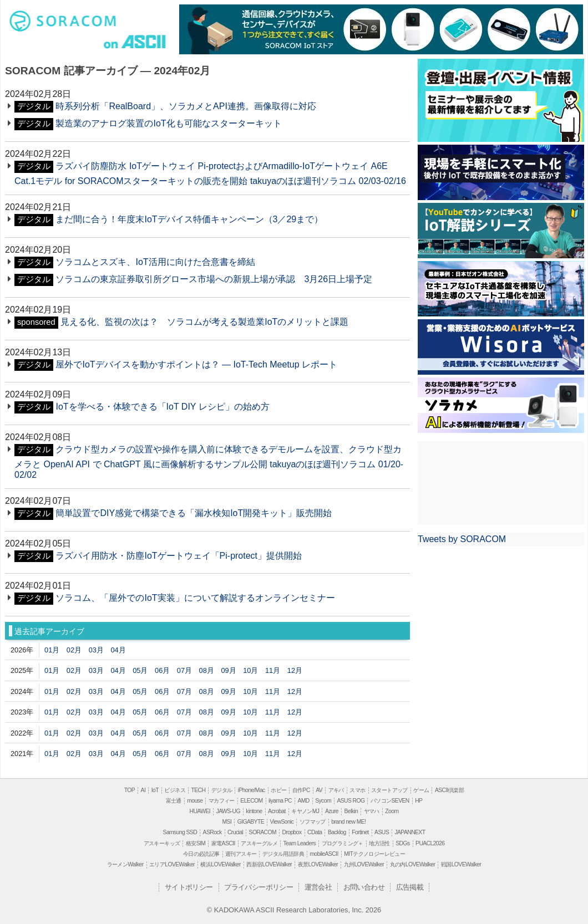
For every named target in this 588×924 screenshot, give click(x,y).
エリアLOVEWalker (172, 864)
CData (315, 832)
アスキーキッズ (162, 843)
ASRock (212, 832)
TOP (130, 790)
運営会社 (318, 887)
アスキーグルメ (259, 843)
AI (143, 790)
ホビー (278, 790)
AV (319, 790)
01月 (52, 650)
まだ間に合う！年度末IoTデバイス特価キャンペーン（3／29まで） (189, 219)
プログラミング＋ (343, 843)
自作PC (301, 790)
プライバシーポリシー (258, 887)
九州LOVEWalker (364, 864)
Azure (332, 811)
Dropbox (292, 832)
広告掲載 (410, 887)
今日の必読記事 (201, 854)
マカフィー (222, 801)
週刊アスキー (241, 854)
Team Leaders (299, 843)
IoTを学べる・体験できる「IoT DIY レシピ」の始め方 (162, 407)
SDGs (402, 843)
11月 (273, 670)
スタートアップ (389, 790)
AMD (303, 801)
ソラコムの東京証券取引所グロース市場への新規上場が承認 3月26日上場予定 (214, 279)
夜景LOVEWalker (318, 864)
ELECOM (251, 801)
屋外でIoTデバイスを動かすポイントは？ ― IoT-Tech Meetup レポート (196, 364)
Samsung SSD (180, 832)
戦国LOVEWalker (461, 864)
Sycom (323, 801)
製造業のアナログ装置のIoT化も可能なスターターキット (168, 123)
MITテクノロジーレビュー (374, 854)
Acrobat (277, 811)
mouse (195, 801)
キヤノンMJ (305, 811)
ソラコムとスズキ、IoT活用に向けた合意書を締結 (155, 262)
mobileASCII (324, 854)
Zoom (392, 811)
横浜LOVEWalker (220, 864)
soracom (65, 24)
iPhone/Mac (252, 790)
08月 (207, 670)
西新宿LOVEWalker (269, 864)
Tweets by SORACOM (462, 539)
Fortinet (360, 832)
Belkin (351, 811)
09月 (228, 670)
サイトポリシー (189, 887)
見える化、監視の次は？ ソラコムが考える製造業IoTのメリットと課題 (204, 322)
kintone (254, 811)
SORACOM (263, 832)
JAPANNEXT (410, 832)
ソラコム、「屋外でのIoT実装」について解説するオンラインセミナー (195, 598)
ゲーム (421, 790)
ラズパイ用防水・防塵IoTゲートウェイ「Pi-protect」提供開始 (179, 556)
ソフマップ (313, 822)
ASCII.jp (142, 43)
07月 (184, 670)
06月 (162, 670)
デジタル (222, 790)
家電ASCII (223, 843)
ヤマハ (372, 811)
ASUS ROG (351, 801)
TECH (198, 790)
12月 (295, 670)
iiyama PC (280, 801)
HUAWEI (200, 811)
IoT (155, 790)
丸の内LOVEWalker (413, 864)
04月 (118, 650)
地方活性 (379, 843)
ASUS (382, 832)
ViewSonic (282, 822)
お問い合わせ (364, 887)
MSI (227, 822)
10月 (250, 670)
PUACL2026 (430, 843)
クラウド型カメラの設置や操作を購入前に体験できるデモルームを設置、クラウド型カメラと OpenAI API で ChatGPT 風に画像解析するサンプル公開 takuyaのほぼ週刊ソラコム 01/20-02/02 (209, 462)
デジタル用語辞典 (283, 854)
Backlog (337, 832)
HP (419, 801)
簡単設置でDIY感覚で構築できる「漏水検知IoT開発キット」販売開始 (194, 513)
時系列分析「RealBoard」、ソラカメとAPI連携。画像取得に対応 (186, 106)
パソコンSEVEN (390, 801)
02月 (74, 650)
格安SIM (196, 843)
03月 (96, 650)
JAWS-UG (228, 811)
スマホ (357, 790)
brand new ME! (348, 822)
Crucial (235, 832)
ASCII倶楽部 (449, 790)
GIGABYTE (251, 822)
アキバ (336, 790)
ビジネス (175, 790)
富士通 (174, 801)
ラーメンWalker (125, 864)
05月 (140, 670)
